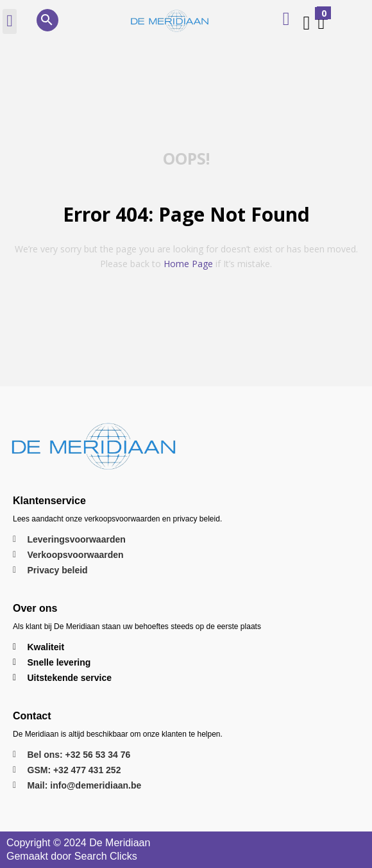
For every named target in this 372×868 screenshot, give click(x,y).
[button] (10, 21)
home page (188, 264)
